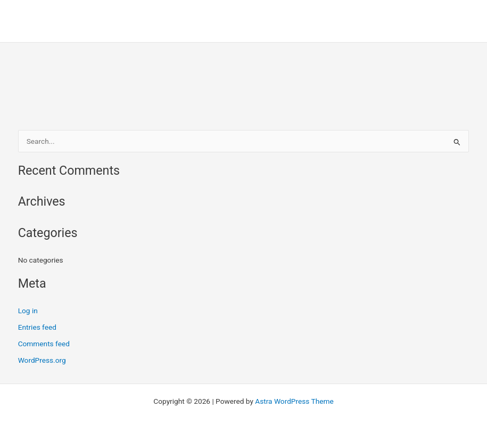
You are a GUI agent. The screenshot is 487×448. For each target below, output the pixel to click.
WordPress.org (42, 360)
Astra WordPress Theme (294, 401)
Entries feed (37, 327)
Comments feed (44, 344)
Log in (28, 311)
